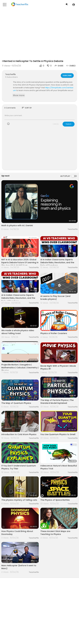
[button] (74, 5)
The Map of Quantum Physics (16, 403)
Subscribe (67, 75)
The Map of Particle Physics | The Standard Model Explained (57, 402)
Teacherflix (10, 74)
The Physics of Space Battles (55, 500)
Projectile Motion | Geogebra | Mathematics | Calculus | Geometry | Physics (20, 368)
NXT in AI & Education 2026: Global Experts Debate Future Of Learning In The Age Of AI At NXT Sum (20, 262)
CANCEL (56, 124)
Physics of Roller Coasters (54, 333)
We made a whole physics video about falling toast (18, 332)
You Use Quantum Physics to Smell (58, 434)
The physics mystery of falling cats (19, 500)
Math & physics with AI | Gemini (17, 225)
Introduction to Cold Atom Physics (19, 434)
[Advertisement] (39, 150)
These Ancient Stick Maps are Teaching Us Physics (55, 533)
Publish (69, 124)
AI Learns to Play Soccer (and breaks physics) (55, 298)
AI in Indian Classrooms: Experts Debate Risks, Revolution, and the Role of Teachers (57, 262)
